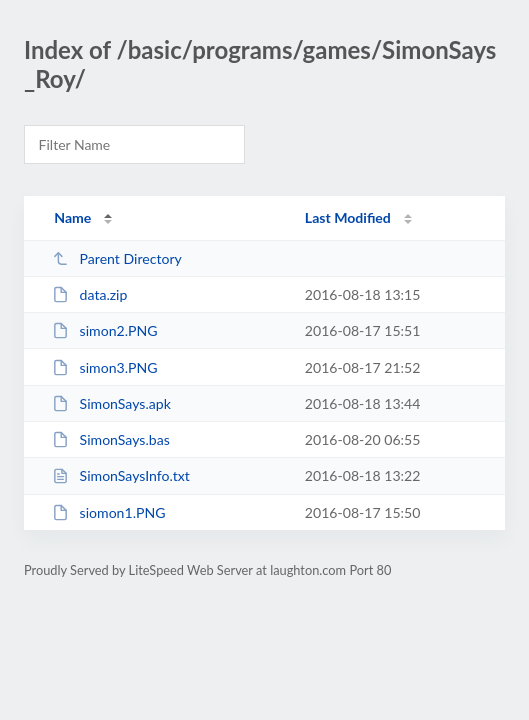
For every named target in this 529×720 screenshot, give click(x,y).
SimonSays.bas (111, 439)
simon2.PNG (104, 330)
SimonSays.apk (111, 403)
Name (72, 217)
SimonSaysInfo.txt (121, 475)
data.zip (89, 294)
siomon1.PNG (108, 512)
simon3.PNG (104, 367)
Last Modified (348, 217)
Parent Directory (117, 258)
